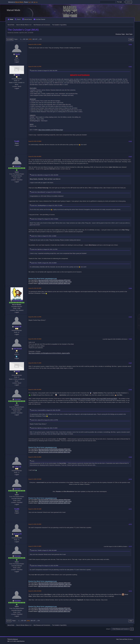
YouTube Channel (39, 19)
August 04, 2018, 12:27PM (35, 67)
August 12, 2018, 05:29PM (35, 457)
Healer (18, 54)
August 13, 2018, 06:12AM (35, 509)
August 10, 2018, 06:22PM (35, 390)
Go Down (10, 39)
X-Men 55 (18, 467)
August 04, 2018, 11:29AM (35, 44)
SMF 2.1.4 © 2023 (12, 641)
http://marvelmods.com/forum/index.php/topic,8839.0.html (54, 283)
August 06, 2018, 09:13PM (35, 288)
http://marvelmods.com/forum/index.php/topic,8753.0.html (54, 280)
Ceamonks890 (18, 301)
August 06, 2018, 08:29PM (35, 156)
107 (36, 39)
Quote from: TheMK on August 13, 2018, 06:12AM (44, 550)
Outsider (18, 166)
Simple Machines (21, 641)
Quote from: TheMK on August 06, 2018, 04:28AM (44, 263)
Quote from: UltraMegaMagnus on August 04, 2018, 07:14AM (47, 205)
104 (27, 39)
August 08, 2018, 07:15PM (35, 363)
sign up (35, 2)
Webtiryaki (15, 639)
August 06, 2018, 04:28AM (35, 141)
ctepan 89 (18, 327)
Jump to (108, 629)
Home (10, 19)
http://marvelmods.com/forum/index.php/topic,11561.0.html (55, 282)
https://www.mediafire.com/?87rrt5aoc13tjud (51, 130)
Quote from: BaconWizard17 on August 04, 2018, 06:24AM (46, 192)
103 (24, 39)
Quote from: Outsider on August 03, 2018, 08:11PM (44, 71)
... (22, 39)
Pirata (18, 75)
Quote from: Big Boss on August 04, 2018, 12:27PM (44, 249)
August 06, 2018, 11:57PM (35, 317)
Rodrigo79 (18, 534)
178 (40, 39)
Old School (18, 349)
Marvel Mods (13, 10)
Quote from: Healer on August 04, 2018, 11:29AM (44, 236)
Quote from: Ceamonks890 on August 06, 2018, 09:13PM (46, 410)
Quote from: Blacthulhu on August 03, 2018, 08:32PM (45, 175)
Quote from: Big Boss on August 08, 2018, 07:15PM (44, 428)
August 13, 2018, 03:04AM (35, 479)
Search (18, 19)
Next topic (129, 34)
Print (131, 40)
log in (30, 2)
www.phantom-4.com (51, 279)
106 (34, 39)
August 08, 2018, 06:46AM (35, 339)
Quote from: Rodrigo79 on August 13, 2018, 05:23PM (45, 566)
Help (117, 639)
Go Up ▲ (130, 639)
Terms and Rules (123, 639)
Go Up (9, 621)
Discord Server (27, 19)
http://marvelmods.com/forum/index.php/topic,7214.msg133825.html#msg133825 (93, 399)
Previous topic (120, 34)
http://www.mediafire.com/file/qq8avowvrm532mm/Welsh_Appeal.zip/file (49, 353)
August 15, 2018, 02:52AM (35, 591)
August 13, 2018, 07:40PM (35, 546)
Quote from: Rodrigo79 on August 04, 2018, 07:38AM (45, 219)
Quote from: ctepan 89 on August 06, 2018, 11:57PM (45, 420)
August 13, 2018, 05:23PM (35, 524)
